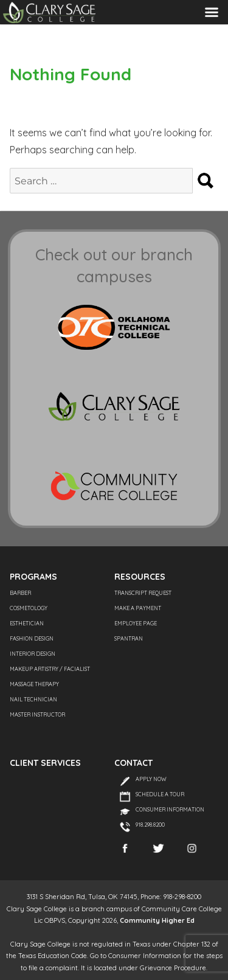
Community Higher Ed (157, 920)
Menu (212, 12)
